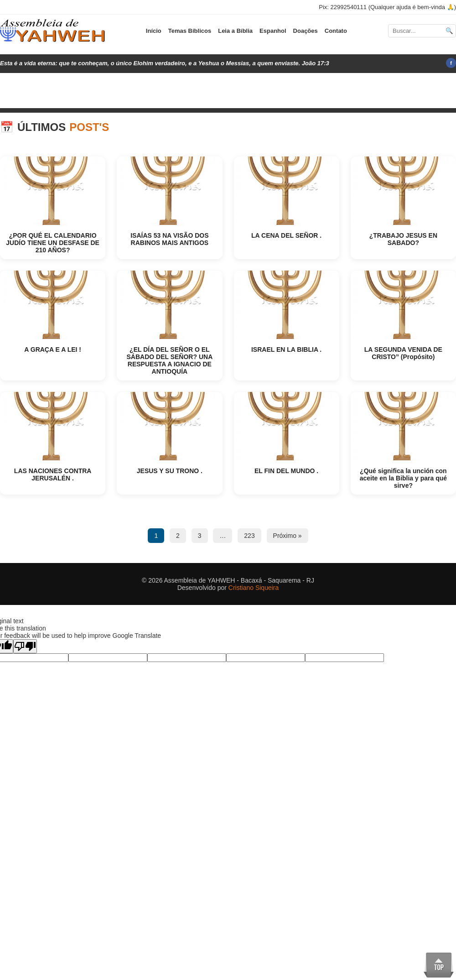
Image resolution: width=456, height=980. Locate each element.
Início (154, 31)
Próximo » (288, 536)
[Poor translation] (25, 646)
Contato (336, 31)
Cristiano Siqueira (254, 588)
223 (249, 536)
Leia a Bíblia (235, 31)
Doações (306, 31)
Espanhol (273, 31)
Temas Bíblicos (190, 31)
